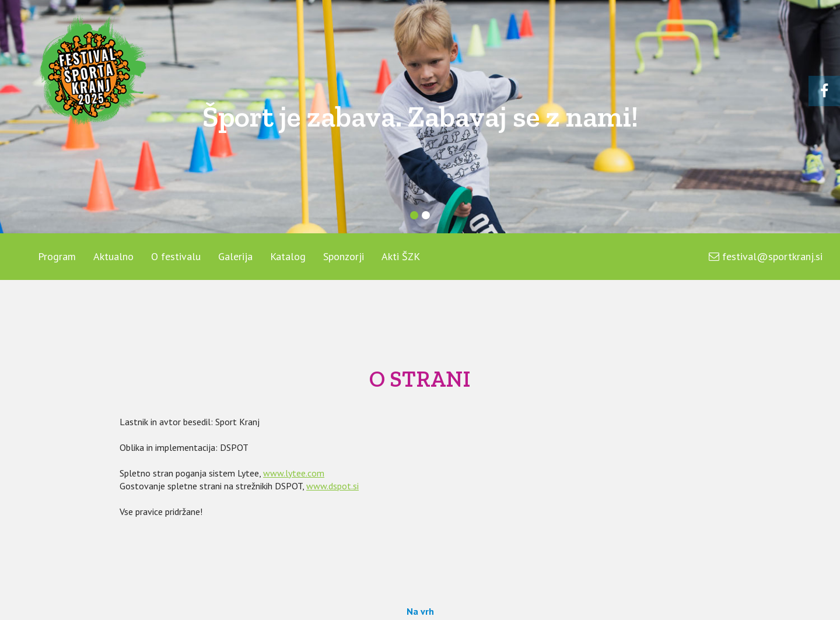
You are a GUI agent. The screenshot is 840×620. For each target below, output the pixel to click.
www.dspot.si (332, 486)
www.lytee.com (294, 473)
